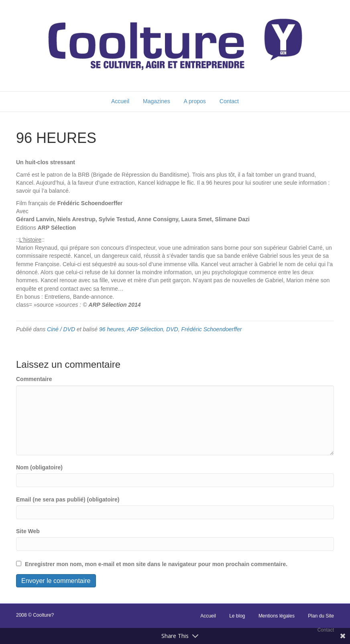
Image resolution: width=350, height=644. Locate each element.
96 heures (112, 329)
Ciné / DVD (61, 329)
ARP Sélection (145, 329)
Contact (229, 101)
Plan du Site (321, 616)
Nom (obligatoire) (39, 467)
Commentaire (34, 379)
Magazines (157, 101)
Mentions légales (277, 616)
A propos (195, 101)
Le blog (237, 616)
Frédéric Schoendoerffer (211, 329)
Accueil (120, 101)
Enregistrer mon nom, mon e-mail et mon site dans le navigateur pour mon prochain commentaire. (156, 564)
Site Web (28, 531)
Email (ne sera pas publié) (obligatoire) (68, 499)
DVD (172, 329)
